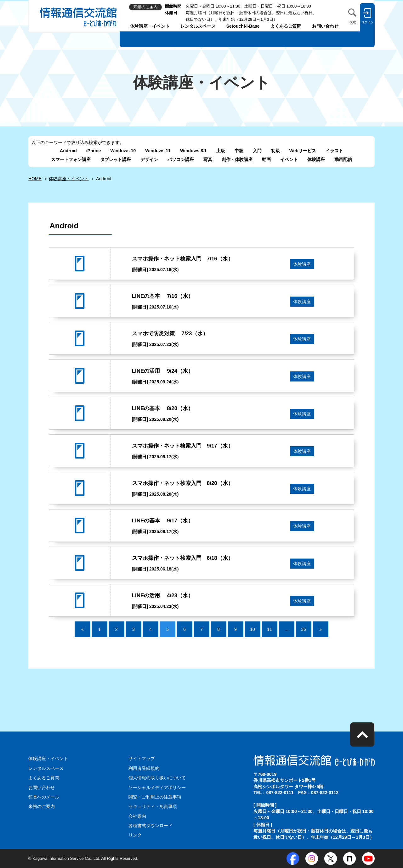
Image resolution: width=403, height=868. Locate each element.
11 (270, 629)
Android (68, 151)
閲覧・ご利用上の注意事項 (155, 797)
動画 (266, 159)
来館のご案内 (42, 806)
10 (253, 629)
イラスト (334, 151)
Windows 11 (158, 151)
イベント (289, 159)
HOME (35, 179)
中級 (239, 151)
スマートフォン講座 (71, 159)
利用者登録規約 (144, 768)
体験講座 (316, 159)
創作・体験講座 (237, 159)
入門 (257, 151)
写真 (208, 159)
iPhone (94, 151)
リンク (135, 835)
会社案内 (137, 816)
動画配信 (343, 159)
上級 (221, 151)
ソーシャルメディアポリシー (157, 787)
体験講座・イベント (150, 26)
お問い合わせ (325, 26)
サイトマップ (142, 759)
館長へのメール (44, 797)
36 (304, 629)
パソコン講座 (181, 159)
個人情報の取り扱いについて (157, 778)
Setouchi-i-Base (243, 26)
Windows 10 (123, 151)
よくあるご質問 (286, 26)
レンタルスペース (198, 26)
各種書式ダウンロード (150, 826)
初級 (275, 151)
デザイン (149, 159)
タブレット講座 (116, 159)
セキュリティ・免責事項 (153, 806)
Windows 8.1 (193, 151)
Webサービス (303, 151)
